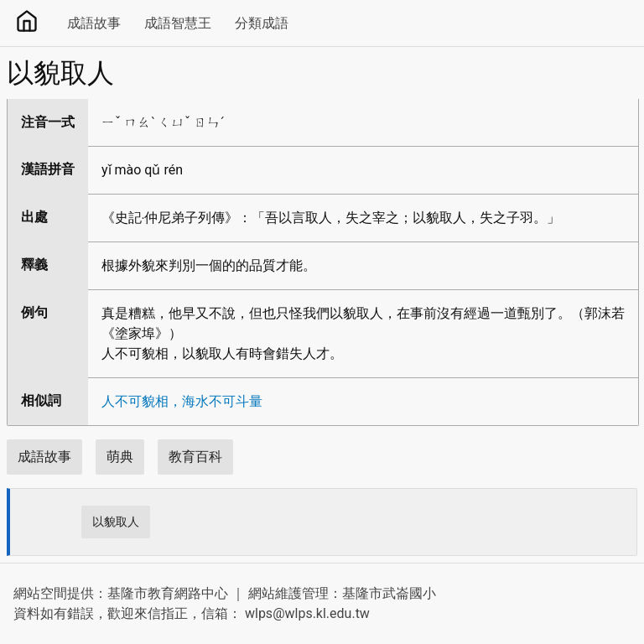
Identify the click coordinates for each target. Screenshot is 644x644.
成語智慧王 (178, 23)
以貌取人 (116, 522)
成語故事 (94, 23)
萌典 (120, 457)
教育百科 (195, 457)
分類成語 (262, 23)
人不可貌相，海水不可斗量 (182, 401)
